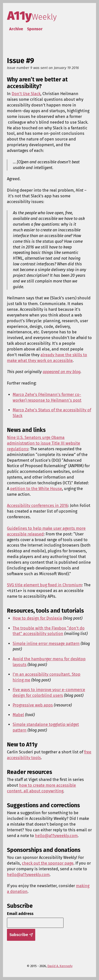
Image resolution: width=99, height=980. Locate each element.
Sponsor (35, 29)
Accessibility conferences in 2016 (37, 506)
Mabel (18, 715)
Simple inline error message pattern (46, 644)
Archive (16, 29)
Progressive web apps (33, 705)
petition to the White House (36, 489)
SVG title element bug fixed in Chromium (44, 585)
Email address (20, 914)
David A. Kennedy (60, 966)
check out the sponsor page (48, 863)
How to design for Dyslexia (37, 618)
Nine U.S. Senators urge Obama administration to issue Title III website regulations (44, 443)
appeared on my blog (62, 372)
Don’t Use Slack (26, 94)
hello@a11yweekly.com (56, 836)
